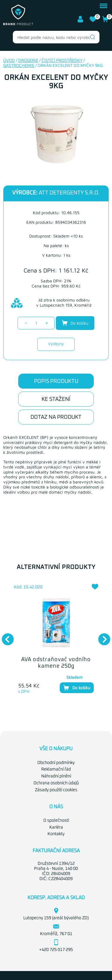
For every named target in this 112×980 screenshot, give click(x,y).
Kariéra (56, 827)
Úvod (9, 61)
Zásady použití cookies (56, 790)
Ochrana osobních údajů (56, 783)
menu (103, 6)
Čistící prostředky (62, 61)
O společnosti (56, 821)
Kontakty (56, 834)
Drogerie (28, 61)
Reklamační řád (56, 769)
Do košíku (75, 323)
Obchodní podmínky (56, 763)
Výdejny (56, 344)
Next (101, 636)
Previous (5, 636)
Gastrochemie (19, 66)
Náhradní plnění (56, 776)
